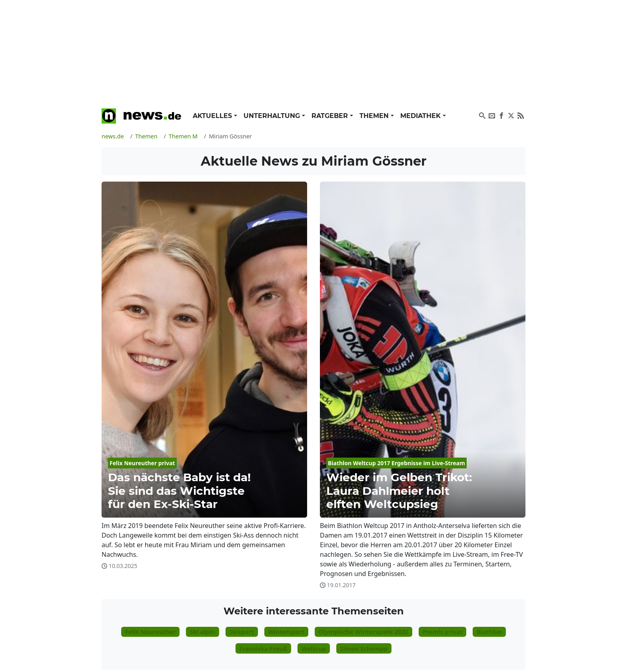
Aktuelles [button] (213, 116)
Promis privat (442, 632)
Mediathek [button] (421, 116)
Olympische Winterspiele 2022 (363, 632)
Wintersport (286, 632)
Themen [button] (375, 116)
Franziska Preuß (264, 648)
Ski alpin (203, 632)
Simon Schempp (364, 648)
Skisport (242, 632)
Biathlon (489, 632)
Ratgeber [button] (331, 116)
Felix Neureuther (150, 632)
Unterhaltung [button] (273, 116)
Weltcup (314, 648)
